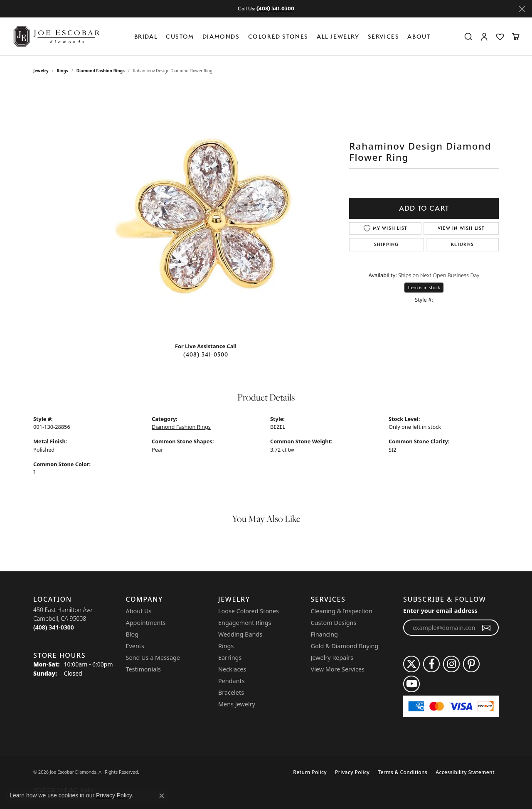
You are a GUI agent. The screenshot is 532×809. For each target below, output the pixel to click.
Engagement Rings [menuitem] (245, 623)
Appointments (146, 623)
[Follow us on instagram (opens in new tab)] (451, 664)
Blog (132, 634)
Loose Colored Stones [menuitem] (249, 611)
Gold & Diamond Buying (345, 646)
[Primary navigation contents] (284, 36)
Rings (63, 71)
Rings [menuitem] (226, 646)
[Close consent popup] (162, 796)
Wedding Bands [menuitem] (240, 634)
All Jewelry (338, 36)
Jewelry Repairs (332, 658)
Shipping (387, 245)
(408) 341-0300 (206, 354)
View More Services (338, 669)
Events (135, 646)
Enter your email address (440, 611)
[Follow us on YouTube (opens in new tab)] (411, 684)
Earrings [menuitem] (230, 658)
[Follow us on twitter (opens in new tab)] (411, 664)
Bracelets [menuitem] (231, 692)
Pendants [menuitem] (232, 681)
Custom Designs (334, 623)
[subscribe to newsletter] (486, 628)
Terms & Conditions (403, 772)
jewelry (41, 71)
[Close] (522, 9)
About (419, 36)
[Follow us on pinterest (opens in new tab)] (471, 664)
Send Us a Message (153, 658)
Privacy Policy (352, 772)
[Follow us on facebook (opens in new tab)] (431, 664)
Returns (462, 245)
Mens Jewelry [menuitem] (237, 704)
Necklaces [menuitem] (232, 669)
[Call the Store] (54, 627)
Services (384, 36)
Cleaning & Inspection (342, 611)
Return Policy (310, 772)
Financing (324, 634)
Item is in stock (424, 287)
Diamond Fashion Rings (101, 71)
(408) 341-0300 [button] (275, 9)
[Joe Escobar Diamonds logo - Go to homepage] (56, 36)
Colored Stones (278, 36)
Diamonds (221, 36)
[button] (468, 37)
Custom (180, 36)
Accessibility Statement (465, 772)
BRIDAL (146, 36)
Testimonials (143, 669)
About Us (139, 611)
